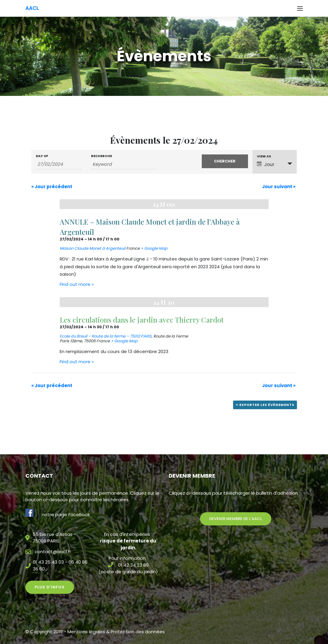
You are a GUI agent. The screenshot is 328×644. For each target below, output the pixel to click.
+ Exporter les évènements (265, 405)
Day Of (42, 156)
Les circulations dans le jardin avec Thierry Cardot (142, 320)
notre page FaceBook (66, 515)
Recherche (101, 156)
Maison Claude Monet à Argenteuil (93, 248)
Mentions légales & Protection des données (116, 632)
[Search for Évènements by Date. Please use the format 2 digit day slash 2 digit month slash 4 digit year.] (59, 164)
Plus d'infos (50, 587)
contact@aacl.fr (53, 552)
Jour (266, 164)
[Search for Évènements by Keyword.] (123, 164)
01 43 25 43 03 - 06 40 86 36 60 (60, 565)
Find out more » (77, 284)
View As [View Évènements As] (264, 156)
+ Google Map (154, 248)
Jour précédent (52, 187)
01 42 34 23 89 (133, 565)
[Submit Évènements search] (225, 161)
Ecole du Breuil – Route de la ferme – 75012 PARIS (106, 336)
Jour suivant (279, 187)
